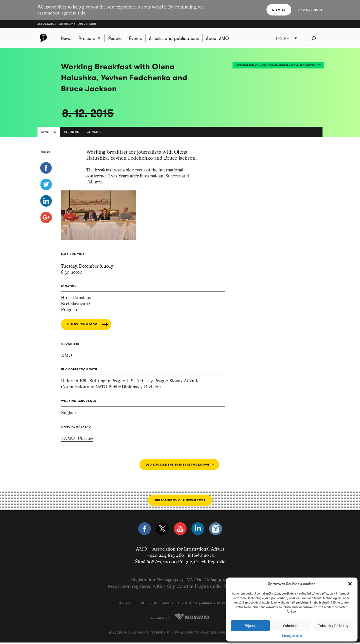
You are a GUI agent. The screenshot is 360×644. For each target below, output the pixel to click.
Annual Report (213, 605)
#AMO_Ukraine (77, 440)
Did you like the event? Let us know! (177, 466)
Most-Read (149, 605)
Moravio (191, 618)
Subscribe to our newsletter (180, 502)
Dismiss (279, 10)
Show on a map (82, 326)
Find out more (310, 10)
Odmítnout (292, 626)
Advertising (187, 605)
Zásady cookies (292, 636)
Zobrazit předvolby (333, 626)
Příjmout (250, 626)
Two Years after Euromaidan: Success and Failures (138, 180)
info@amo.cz (201, 557)
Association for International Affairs (67, 24)
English (283, 39)
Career (168, 605)
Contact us (127, 605)
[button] (350, 584)
